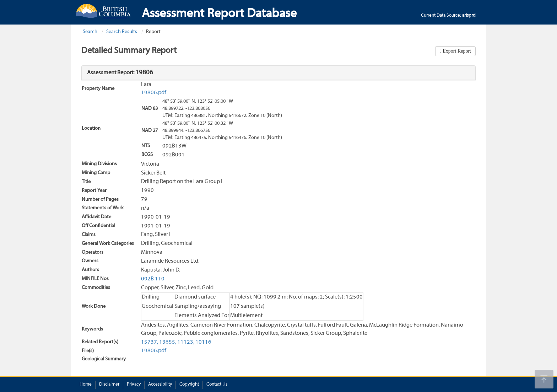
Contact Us (217, 385)
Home (86, 385)
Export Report (456, 51)
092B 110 (153, 279)
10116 (203, 342)
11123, (186, 342)
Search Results (122, 32)
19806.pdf (154, 93)
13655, (168, 342)
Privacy (134, 385)
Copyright (189, 385)
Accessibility (160, 385)
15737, (150, 342)
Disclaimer (109, 385)
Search (90, 32)
